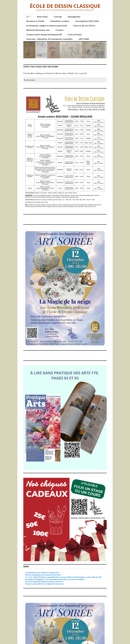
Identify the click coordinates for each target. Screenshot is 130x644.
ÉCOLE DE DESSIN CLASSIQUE (65, 6)
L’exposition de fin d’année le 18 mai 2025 (42, 573)
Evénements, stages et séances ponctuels (47, 26)
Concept (58, 17)
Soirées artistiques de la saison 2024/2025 (43, 575)
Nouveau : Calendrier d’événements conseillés (49, 39)
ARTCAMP (84, 39)
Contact (60, 30)
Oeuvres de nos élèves (84, 26)
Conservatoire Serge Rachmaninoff (44, 35)
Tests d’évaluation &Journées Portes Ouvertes (44, 582)
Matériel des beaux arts (38, 30)
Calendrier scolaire (60, 21)
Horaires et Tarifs (35, 21)
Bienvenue (42, 17)
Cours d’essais (75, 35)
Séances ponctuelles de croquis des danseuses (45, 584)
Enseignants (74, 17)
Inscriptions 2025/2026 (87, 21)
